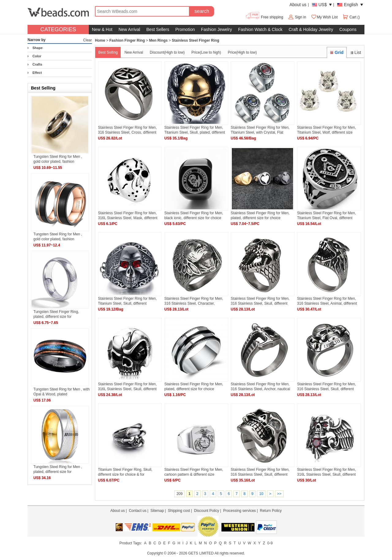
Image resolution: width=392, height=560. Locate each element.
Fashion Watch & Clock (260, 29)
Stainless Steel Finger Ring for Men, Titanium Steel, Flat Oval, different (326, 215)
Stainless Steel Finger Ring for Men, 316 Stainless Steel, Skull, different (260, 301)
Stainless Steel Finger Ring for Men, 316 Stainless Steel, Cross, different (127, 130)
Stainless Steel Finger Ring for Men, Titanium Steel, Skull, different (127, 301)
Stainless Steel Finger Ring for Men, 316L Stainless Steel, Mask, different (128, 215)
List (355, 52)
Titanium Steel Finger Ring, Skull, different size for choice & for (125, 472)
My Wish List (324, 17)
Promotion (185, 29)
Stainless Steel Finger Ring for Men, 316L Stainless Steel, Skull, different (127, 386)
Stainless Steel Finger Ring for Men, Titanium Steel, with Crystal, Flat (260, 130)
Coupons (348, 29)
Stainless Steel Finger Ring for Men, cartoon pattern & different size (194, 472)
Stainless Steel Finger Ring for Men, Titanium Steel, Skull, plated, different (195, 130)
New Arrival (129, 29)
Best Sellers (158, 29)
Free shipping (264, 17)
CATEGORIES (58, 29)
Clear (87, 40)
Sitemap (157, 511)
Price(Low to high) (206, 52)
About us (298, 5)
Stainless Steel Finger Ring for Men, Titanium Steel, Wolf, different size (326, 130)
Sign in (301, 17)
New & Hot (102, 29)
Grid (337, 52)
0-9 (270, 543)
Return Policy (271, 511)
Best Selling (108, 52)
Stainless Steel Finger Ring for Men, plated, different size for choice (260, 215)
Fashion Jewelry (216, 29)
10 (261, 494)
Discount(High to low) (167, 52)
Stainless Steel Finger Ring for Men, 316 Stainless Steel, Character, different (194, 301)
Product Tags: (131, 543)
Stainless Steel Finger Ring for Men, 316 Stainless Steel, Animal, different (327, 301)
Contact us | (140, 511)
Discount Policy (206, 511)
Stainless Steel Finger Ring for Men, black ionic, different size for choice (194, 215)
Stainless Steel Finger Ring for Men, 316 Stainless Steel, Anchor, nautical (260, 386)
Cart (350, 17)
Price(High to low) (242, 52)
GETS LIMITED (201, 553)
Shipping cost (179, 511)
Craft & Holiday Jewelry (311, 29)
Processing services (240, 511)
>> (279, 494)
